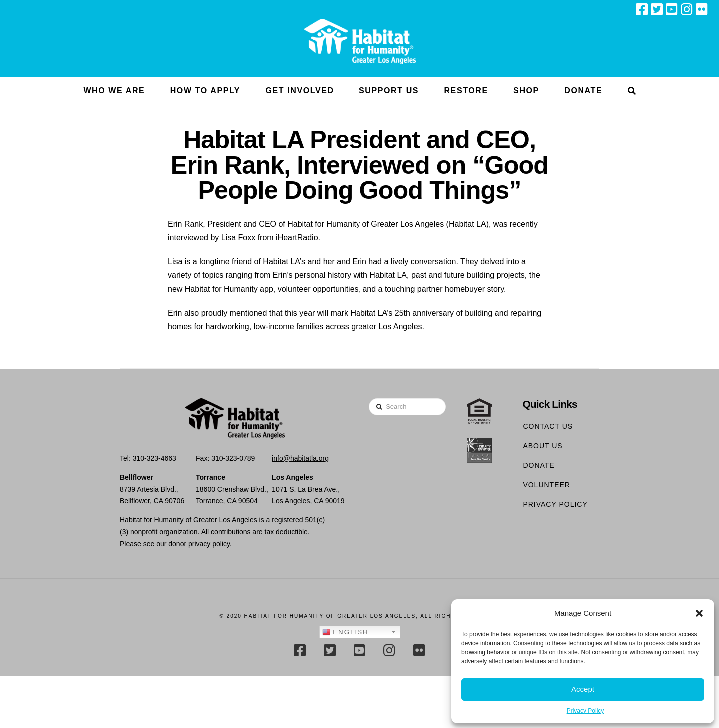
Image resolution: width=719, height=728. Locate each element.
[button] (699, 613)
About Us (542, 446)
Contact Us (548, 426)
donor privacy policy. (200, 544)
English (346, 632)
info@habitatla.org (300, 458)
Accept (583, 689)
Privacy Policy (585, 711)
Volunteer (546, 485)
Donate (539, 465)
